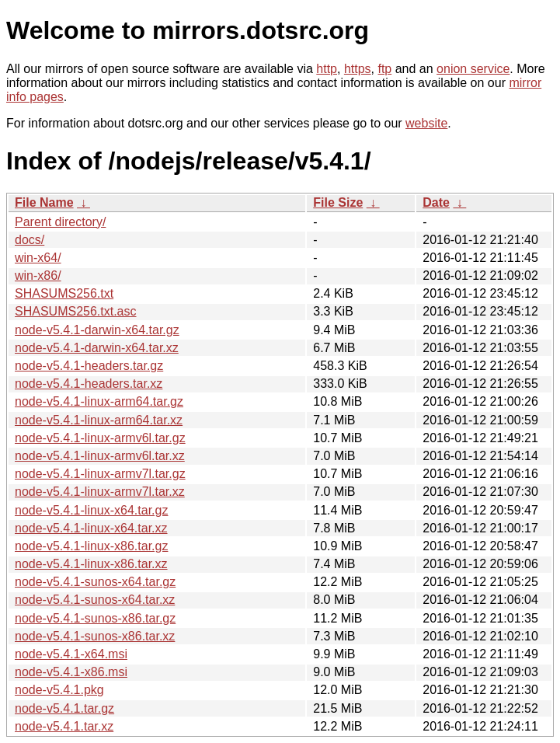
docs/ (30, 240)
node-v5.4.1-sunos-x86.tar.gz (95, 618)
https (358, 69)
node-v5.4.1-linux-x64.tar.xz (91, 528)
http (327, 69)
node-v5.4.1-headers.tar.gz (89, 366)
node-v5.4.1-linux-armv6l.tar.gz (100, 438)
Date (436, 202)
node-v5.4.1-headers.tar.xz (89, 384)
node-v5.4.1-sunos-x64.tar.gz (95, 582)
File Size (338, 202)
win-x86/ (38, 276)
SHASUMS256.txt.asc (76, 311)
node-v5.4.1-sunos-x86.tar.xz (95, 636)
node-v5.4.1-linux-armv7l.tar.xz (100, 492)
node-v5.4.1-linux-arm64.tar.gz (99, 401)
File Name (44, 202)
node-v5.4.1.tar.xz (64, 726)
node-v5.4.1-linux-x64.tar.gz (91, 510)
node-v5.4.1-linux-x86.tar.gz (91, 546)
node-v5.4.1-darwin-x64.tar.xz (97, 348)
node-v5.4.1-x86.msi (71, 672)
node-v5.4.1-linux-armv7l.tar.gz (100, 474)
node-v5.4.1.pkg (59, 690)
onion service (473, 69)
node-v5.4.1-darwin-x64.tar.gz (97, 330)
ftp (384, 69)
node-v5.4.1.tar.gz (64, 708)
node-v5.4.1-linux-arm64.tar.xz (99, 420)
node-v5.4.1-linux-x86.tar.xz (91, 564)
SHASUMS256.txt (64, 293)
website (426, 123)
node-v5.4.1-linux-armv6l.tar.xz (100, 456)
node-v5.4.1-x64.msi (71, 654)
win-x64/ (38, 258)
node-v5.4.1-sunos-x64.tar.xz (95, 600)
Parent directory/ (60, 222)
